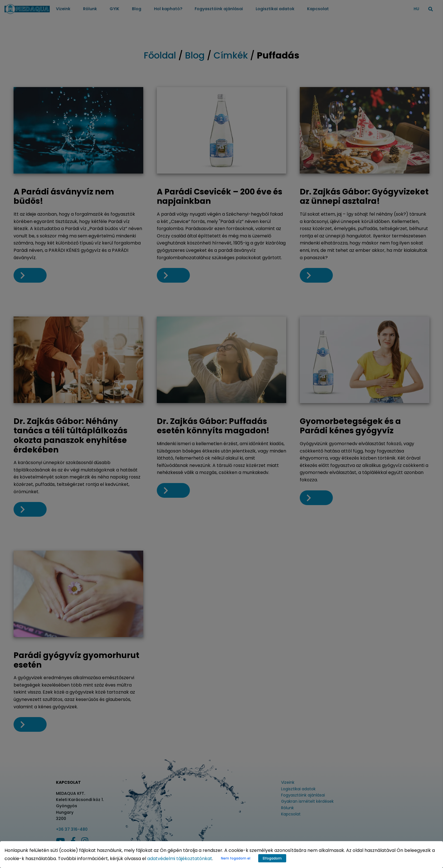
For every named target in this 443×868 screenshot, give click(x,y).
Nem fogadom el (236, 858)
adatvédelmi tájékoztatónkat (180, 859)
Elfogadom (272, 858)
